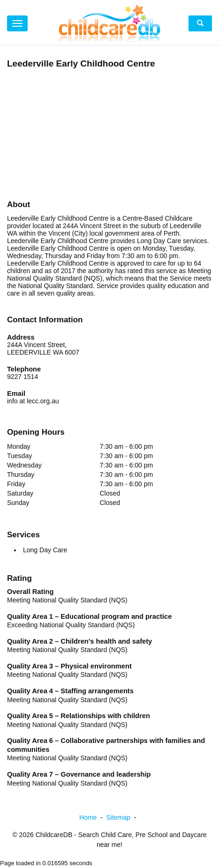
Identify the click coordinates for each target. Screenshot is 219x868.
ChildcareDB (54, 835)
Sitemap (123, 817)
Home (93, 817)
